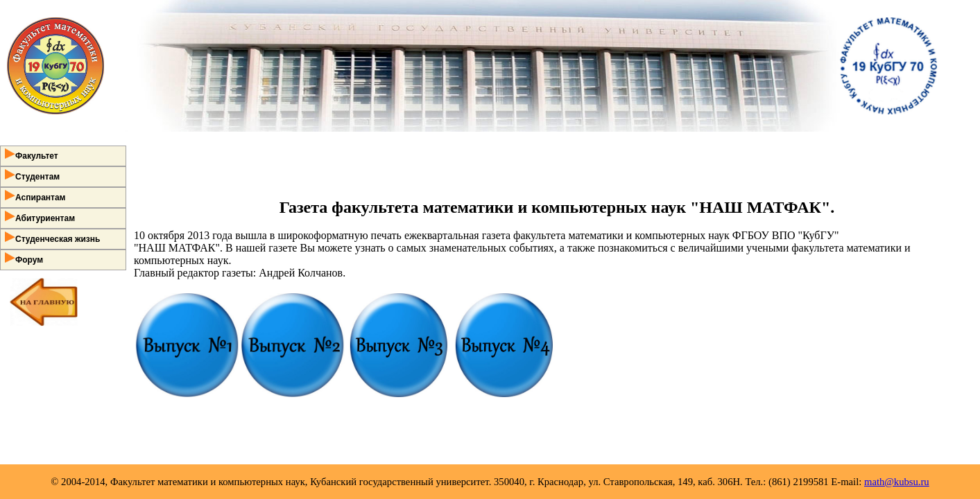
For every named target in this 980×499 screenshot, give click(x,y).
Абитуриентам (40, 217)
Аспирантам (35, 196)
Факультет (32, 155)
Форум (24, 259)
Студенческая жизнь (52, 238)
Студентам (32, 175)
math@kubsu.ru (897, 482)
